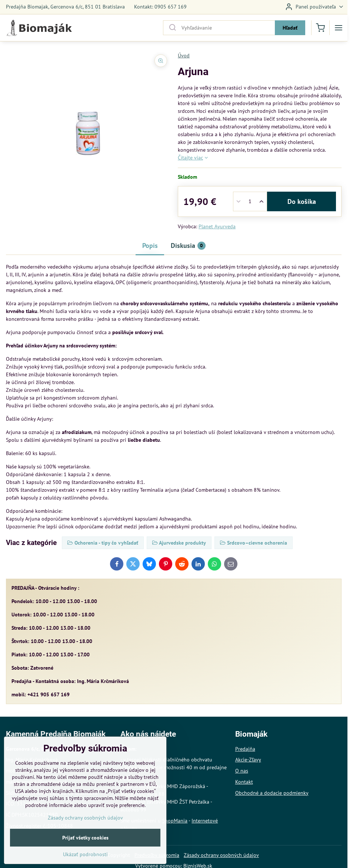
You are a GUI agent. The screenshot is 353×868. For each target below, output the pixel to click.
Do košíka (302, 201)
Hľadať (290, 28)
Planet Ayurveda (217, 226)
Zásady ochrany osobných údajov (221, 855)
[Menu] (339, 28)
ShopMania (175, 821)
